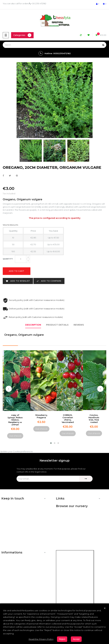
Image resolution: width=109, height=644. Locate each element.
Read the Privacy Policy (41, 639)
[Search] (54, 45)
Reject (62, 639)
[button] (51, 443)
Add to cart (17, 271)
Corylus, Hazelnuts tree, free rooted (94, 419)
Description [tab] (33, 325)
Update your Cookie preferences (16, 451)
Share (3, 176)
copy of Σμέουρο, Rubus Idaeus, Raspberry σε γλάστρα (15, 420)
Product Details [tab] (57, 325)
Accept (76, 639)
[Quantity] (21, 259)
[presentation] (9, 389)
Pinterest (17, 176)
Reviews (79, 325)
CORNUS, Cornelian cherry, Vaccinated (68, 419)
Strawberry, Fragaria (41, 416)
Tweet (10, 176)
